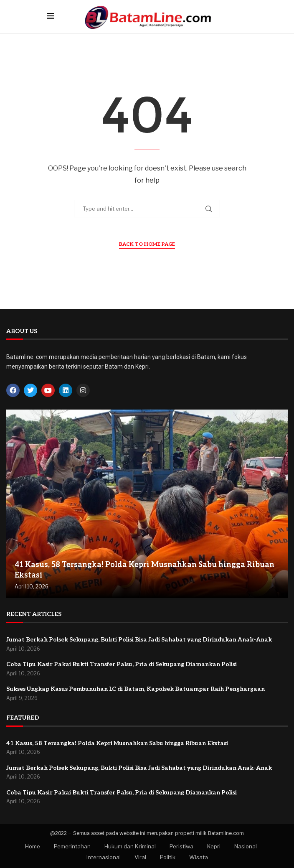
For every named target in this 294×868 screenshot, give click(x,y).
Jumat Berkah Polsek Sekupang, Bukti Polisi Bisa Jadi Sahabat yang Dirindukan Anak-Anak (139, 640)
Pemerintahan (72, 846)
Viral (140, 857)
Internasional (104, 857)
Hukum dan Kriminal (130, 846)
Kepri (214, 846)
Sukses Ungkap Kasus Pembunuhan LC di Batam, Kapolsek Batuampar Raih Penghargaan (136, 689)
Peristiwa (181, 846)
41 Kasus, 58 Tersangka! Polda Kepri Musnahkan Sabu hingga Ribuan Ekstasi (117, 743)
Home (33, 846)
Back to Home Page (147, 244)
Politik (168, 857)
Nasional (246, 846)
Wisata (199, 857)
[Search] (243, 17)
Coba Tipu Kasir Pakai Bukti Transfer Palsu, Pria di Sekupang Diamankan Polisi (122, 664)
